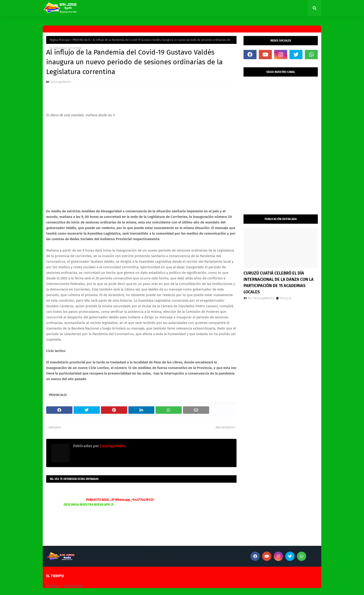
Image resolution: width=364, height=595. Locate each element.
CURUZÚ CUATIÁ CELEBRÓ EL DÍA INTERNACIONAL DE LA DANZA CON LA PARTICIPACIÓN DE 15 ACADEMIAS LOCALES (279, 283)
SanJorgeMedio (61, 82)
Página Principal (60, 40)
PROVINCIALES (81, 40)
